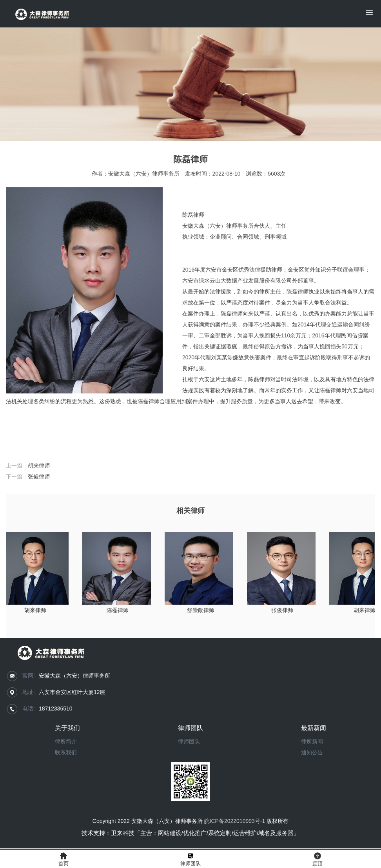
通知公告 (312, 752)
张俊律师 (39, 477)
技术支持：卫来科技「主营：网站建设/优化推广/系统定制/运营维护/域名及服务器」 (191, 833)
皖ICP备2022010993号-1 (235, 821)
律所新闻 (312, 741)
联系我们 (66, 752)
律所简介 (66, 741)
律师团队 (189, 741)
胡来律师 (39, 466)
